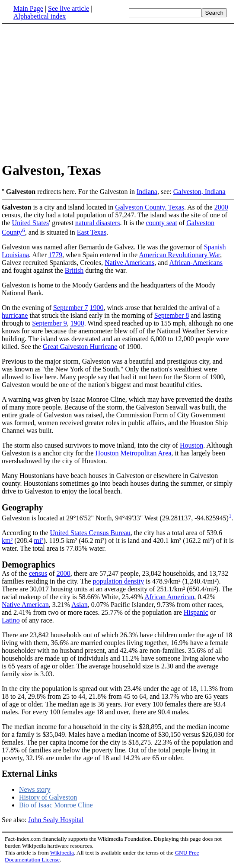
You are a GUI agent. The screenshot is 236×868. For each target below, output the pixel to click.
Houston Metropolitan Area (133, 453)
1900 (97, 308)
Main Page (28, 8)
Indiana (147, 192)
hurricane (15, 315)
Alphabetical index (40, 16)
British (74, 270)
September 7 (70, 308)
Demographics (28, 565)
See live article (69, 8)
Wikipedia (62, 853)
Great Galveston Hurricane (80, 347)
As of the (15, 573)
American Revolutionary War (179, 255)
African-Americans (196, 263)
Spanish (215, 247)
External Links (29, 774)
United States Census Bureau (90, 533)
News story (35, 789)
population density (119, 581)
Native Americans (129, 263)
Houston (191, 445)
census (38, 573)
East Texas (92, 232)
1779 (55, 255)
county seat (161, 223)
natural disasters (98, 223)
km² (7, 540)
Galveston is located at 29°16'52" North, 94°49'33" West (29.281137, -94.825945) (115, 518)
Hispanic (196, 612)
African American (169, 597)
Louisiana (15, 255)
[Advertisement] (74, 93)
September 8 (172, 315)
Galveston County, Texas (150, 207)
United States (31, 223)
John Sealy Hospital (56, 820)
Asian (79, 605)
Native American (25, 605)
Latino (11, 620)
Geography (22, 507)
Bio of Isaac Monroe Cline (56, 805)
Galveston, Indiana (199, 192)
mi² (39, 540)
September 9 (49, 323)
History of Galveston (48, 797)
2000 (221, 207)
